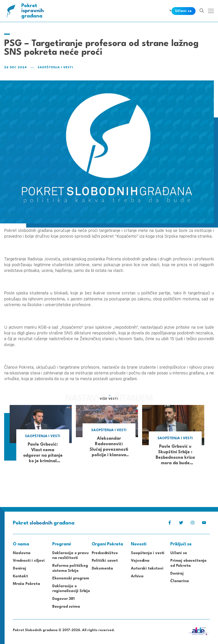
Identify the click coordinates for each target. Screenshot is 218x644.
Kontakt (20, 576)
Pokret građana (33, 11)
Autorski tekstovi (147, 568)
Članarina (179, 581)
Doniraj (19, 568)
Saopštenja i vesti (55, 67)
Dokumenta (102, 568)
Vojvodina (140, 561)
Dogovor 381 (63, 599)
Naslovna (22, 553)
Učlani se (179, 553)
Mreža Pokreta (26, 584)
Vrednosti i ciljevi (29, 561)
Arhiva (137, 576)
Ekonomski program (71, 578)
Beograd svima (66, 607)
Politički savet (105, 561)
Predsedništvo (105, 553)
